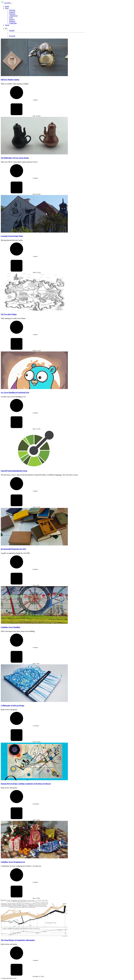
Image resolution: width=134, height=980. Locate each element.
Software (12, 14)
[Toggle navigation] (12, 3)
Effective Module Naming (10, 80)
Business (12, 21)
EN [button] (6, 29)
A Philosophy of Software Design (13, 706)
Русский (12, 36)
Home (7, 6)
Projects (12, 19)
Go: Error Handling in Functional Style (15, 392)
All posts (12, 10)
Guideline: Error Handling (10, 627)
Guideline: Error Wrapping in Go (13, 862)
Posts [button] (7, 8)
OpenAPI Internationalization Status (14, 471)
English (12, 30)
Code (11, 18)
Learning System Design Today (12, 236)
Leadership (13, 23)
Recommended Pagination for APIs (13, 549)
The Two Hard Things (9, 314)
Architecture (13, 16)
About (7, 25)
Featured (12, 12)
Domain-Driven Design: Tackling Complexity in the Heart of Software (26, 784)
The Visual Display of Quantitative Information (18, 940)
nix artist (6, 3)
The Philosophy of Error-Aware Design (15, 158)
